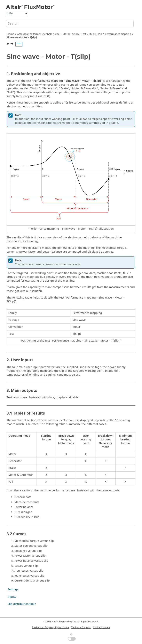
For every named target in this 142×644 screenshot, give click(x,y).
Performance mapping (118, 34)
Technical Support (81, 627)
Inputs (12, 597)
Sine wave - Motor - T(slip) (22, 38)
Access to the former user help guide (38, 34)
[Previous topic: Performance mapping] (8, 44)
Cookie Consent (102, 627)
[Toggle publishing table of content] (19, 44)
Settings (13, 589)
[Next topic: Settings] (12, 44)
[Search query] (70, 24)
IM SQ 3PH (96, 34)
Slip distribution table (22, 604)
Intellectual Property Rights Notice (50, 627)
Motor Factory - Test (74, 34)
